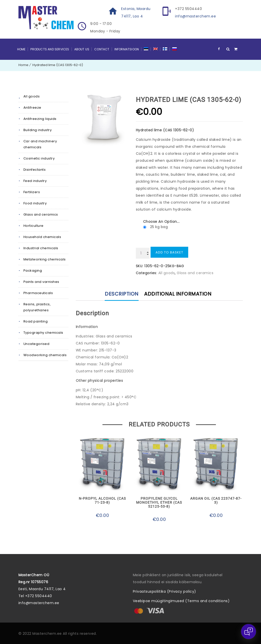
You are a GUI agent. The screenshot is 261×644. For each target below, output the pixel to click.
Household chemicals (42, 237)
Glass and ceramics (41, 214)
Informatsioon (127, 49)
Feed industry (35, 181)
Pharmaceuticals (38, 293)
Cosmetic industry (39, 158)
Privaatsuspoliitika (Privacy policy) (165, 591)
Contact (102, 49)
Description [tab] (122, 294)
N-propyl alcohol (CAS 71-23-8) (102, 500)
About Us (82, 49)
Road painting (36, 321)
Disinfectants (35, 170)
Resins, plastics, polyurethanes (37, 307)
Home (21, 49)
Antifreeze (32, 108)
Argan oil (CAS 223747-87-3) (216, 500)
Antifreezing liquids (40, 119)
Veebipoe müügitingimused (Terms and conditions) (181, 601)
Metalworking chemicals (45, 259)
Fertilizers (32, 192)
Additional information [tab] (178, 294)
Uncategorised (37, 344)
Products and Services (50, 49)
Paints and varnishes (41, 282)
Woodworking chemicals (45, 355)
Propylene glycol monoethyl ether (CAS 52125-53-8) (159, 502)
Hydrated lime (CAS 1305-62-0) (58, 65)
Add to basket (169, 252)
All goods (32, 96)
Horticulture (34, 226)
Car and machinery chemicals (40, 144)
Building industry (38, 130)
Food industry (35, 203)
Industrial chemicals (41, 248)
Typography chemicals (43, 333)
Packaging (33, 271)
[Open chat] (249, 632)
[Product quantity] (143, 253)
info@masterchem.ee (195, 16)
